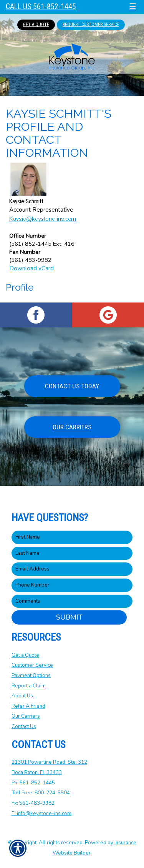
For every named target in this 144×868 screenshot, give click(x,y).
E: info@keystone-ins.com (41, 814)
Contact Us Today (72, 386)
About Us (22, 696)
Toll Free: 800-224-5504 (41, 793)
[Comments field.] (72, 601)
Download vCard (31, 268)
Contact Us (24, 727)
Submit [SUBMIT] (69, 617)
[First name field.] (72, 537)
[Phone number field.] (72, 585)
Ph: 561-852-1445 (33, 783)
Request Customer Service (91, 25)
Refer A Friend (28, 706)
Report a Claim (29, 686)
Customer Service (32, 665)
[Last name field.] (72, 553)
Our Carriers (72, 427)
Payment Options (31, 676)
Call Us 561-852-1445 (41, 7)
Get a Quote (25, 655)
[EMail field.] (72, 569)
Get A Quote (36, 25)
